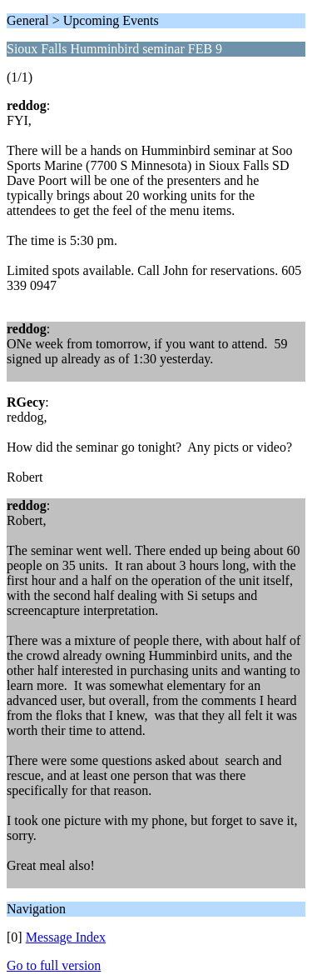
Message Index (66, 937)
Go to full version (54, 965)
